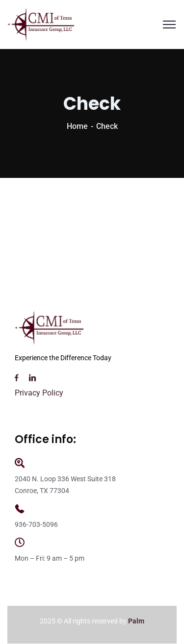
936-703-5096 (36, 524)
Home (77, 126)
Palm (136, 621)
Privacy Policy (39, 393)
